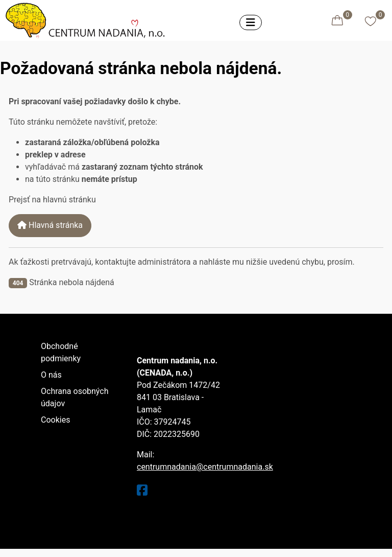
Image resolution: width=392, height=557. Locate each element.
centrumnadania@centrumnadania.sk (205, 467)
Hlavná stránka (50, 225)
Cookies (55, 420)
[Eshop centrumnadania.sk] (88, 19)
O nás (51, 375)
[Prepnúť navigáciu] (251, 22)
